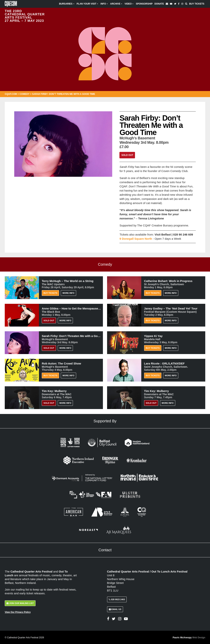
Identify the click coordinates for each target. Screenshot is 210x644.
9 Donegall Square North (136, 239)
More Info (68, 293)
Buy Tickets (197, 4)
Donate (159, 4)
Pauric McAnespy (189, 637)
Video (129, 4)
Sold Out (127, 155)
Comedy (24, 94)
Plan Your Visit (88, 4)
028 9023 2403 (117, 599)
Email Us (115, 609)
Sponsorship (144, 4)
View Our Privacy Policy (18, 612)
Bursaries (67, 4)
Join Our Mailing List (20, 603)
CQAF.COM (11, 94)
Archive (116, 4)
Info (104, 4)
